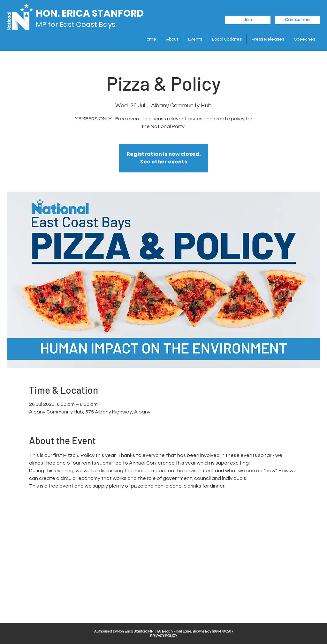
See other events (164, 162)
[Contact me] (297, 20)
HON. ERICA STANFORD (90, 13)
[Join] (248, 20)
